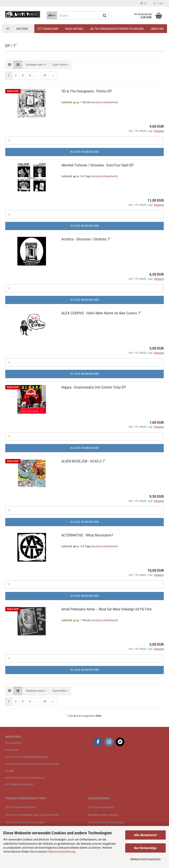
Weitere (22, 29)
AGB (11, 771)
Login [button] (159, 3)
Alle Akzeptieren (145, 835)
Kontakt (13, 750)
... (37, 75)
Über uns (157, 29)
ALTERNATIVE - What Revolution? (87, 535)
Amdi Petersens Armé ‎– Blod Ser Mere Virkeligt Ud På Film (107, 609)
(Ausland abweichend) (105, 102)
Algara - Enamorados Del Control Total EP (94, 387)
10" (8, 29)
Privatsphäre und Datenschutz (27, 778)
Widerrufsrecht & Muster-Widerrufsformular (34, 764)
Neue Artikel (74, 29)
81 (45, 75)
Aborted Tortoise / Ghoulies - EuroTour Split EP (97, 165)
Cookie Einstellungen (21, 784)
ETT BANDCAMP (48, 29)
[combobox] (36, 65)
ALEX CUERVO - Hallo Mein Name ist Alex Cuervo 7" (101, 313)
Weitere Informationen (145, 859)
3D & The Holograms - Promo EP (87, 91)
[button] (143, 3)
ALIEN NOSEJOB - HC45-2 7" (83, 461)
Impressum (15, 743)
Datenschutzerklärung (61, 852)
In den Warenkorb (84, 152)
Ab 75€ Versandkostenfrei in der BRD (117, 29)
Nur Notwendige (145, 848)
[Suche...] (52, 15)
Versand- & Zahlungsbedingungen (29, 757)
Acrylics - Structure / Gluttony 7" (86, 239)
